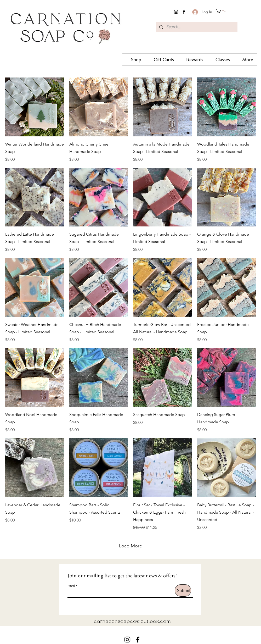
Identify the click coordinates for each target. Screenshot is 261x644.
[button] (227, 11)
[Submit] (183, 590)
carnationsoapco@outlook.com (132, 622)
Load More (130, 546)
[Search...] (196, 27)
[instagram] (176, 12)
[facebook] (184, 12)
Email (71, 586)
